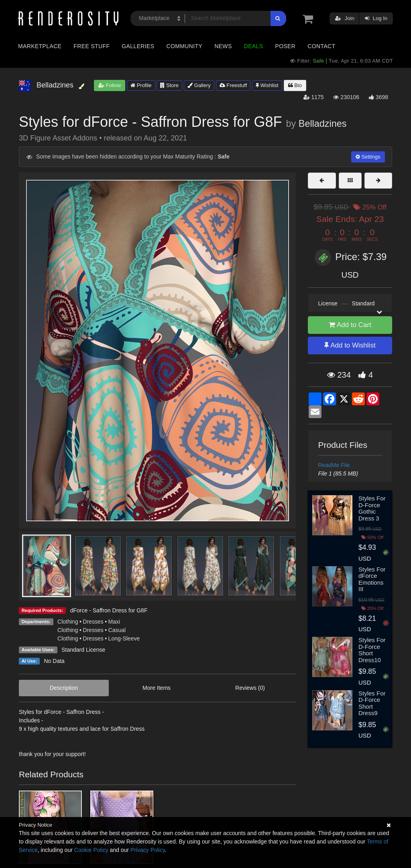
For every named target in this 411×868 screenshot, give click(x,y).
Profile (141, 85)
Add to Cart (350, 325)
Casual (117, 630)
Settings (368, 157)
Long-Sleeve (124, 638)
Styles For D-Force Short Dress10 (372, 650)
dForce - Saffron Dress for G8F (109, 610)
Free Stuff (92, 46)
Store (169, 85)
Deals (254, 46)
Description (64, 688)
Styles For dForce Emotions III (372, 579)
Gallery (199, 85)
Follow (110, 85)
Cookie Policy (91, 850)
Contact (321, 46)
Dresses (93, 622)
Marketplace (40, 46)
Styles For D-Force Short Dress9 (372, 703)
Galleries (138, 46)
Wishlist (267, 85)
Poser (285, 46)
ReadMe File (334, 465)
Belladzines (323, 124)
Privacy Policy (148, 850)
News (223, 46)
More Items (157, 688)
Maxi (114, 622)
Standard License (83, 650)
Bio (295, 85)
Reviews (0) (250, 688)
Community (185, 46)
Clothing (68, 622)
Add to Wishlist (350, 345)
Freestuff (233, 85)
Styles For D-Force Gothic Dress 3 (372, 508)
